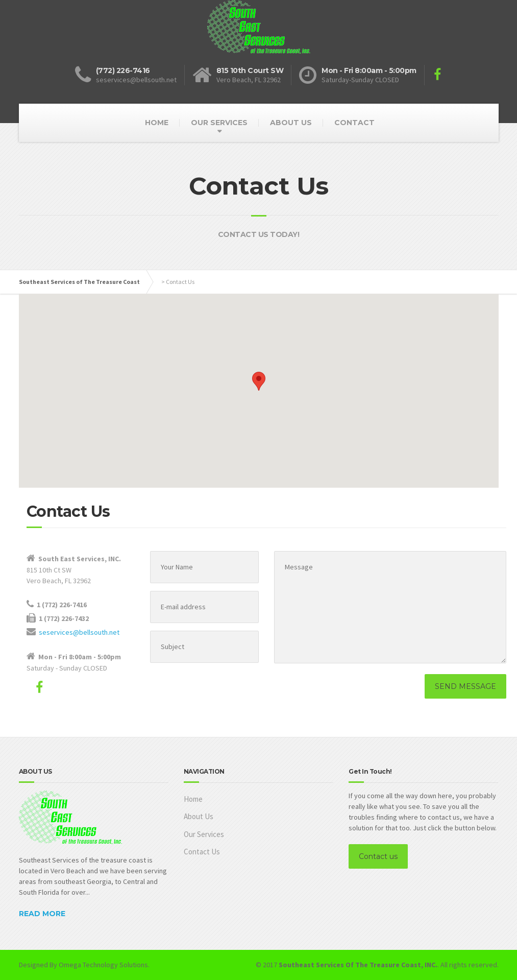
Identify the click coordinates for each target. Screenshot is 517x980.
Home (193, 799)
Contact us (378, 856)
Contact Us (202, 852)
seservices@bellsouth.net (79, 632)
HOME (157, 123)
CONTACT (354, 123)
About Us (199, 816)
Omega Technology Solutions (103, 965)
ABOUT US (291, 123)
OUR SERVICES (219, 123)
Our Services (204, 834)
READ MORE (42, 914)
